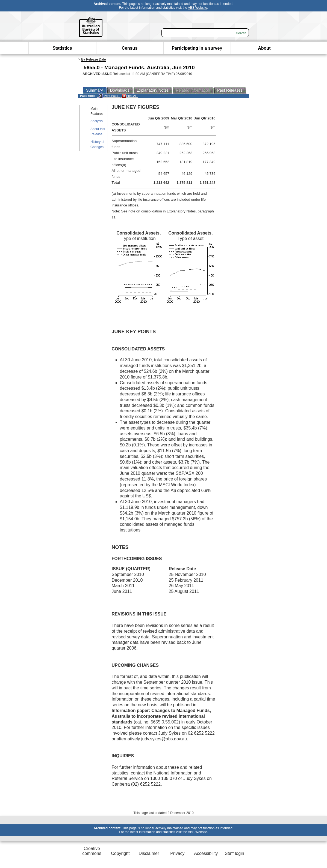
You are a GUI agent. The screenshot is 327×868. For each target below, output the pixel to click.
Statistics (62, 48)
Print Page (108, 96)
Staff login (235, 853)
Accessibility (206, 853)
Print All (129, 96)
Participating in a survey (197, 48)
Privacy (177, 853)
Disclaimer (149, 853)
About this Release (98, 132)
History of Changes (97, 144)
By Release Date (93, 59)
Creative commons (92, 851)
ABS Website (198, 8)
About (264, 48)
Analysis (97, 121)
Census (130, 48)
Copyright (120, 853)
